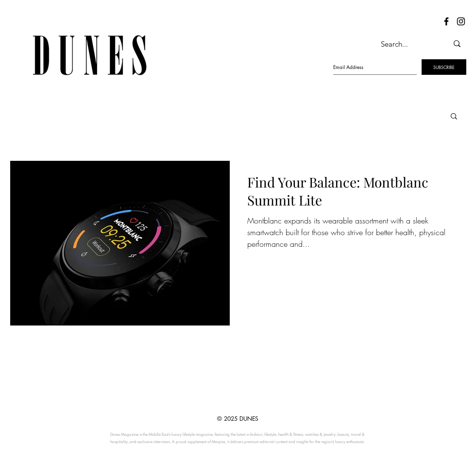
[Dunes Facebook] (446, 21)
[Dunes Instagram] (461, 21)
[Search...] (404, 44)
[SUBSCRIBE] (444, 67)
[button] (454, 117)
